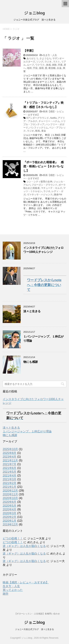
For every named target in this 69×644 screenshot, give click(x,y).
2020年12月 (10, 491)
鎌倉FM (58, 194)
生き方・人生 (50, 55)
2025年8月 (10, 453)
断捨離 (52, 68)
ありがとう (32, 58)
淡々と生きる (32, 311)
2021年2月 (10, 483)
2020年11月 (10, 494)
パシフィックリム (39, 128)
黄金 (44, 131)
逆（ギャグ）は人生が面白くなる (24, 546)
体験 (54, 65)
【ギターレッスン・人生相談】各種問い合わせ (37, 614)
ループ (30, 65)
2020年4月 (10, 509)
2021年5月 (10, 472)
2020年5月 (10, 506)
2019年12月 (10, 524)
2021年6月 (10, 468)
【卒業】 (29, 51)
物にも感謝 (31, 362)
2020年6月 (10, 502)
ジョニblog (34, 13)
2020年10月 (10, 498)
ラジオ (48, 62)
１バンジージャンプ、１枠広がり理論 (27, 431)
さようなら (45, 58)
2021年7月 (10, 464)
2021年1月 (10, 487)
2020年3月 (10, 513)
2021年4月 (10, 476)
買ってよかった (13, 590)
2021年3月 (10, 479)
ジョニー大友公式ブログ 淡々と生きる (34, 629)
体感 (48, 65)
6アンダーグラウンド (38, 118)
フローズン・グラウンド (44, 185)
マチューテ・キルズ (51, 188)
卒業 (60, 65)
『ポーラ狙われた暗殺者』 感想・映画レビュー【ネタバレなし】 (43, 166)
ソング (40, 62)
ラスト (57, 62)
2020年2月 (10, 517)
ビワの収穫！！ (13, 538)
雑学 (6, 594)
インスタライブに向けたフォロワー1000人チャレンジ (43, 250)
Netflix (53, 118)
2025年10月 (10, 449)
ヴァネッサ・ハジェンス (40, 194)
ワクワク (40, 65)
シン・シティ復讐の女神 (39, 182)
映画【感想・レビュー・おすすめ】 (26, 582)
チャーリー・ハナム (49, 121)
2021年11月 (10, 460)
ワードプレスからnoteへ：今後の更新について (44, 285)
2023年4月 (10, 457)
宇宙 (35, 68)
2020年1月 (10, 521)
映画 (38, 131)
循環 (41, 68)
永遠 (59, 68)
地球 (29, 68)
